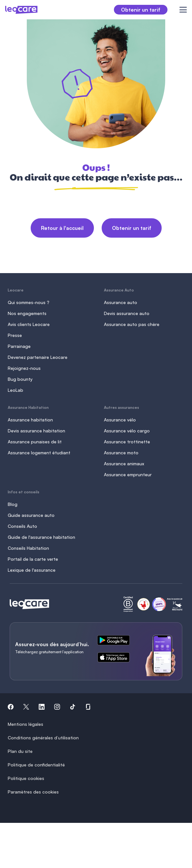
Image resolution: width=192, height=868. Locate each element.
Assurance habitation (30, 420)
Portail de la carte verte (33, 559)
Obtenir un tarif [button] (141, 10)
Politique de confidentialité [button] (36, 765)
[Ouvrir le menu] (180, 10)
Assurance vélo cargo (127, 431)
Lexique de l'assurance (32, 570)
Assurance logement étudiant (39, 453)
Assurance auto (121, 302)
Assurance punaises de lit (35, 442)
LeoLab (15, 390)
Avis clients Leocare (29, 324)
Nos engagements (27, 313)
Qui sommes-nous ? (29, 302)
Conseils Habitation (28, 548)
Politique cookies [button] (26, 778)
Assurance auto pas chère (132, 324)
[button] (11, 708)
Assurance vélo (120, 420)
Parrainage (19, 346)
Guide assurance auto (31, 515)
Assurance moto (121, 453)
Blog (13, 504)
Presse (15, 335)
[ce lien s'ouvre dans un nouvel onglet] (116, 641)
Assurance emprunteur (128, 474)
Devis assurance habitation (36, 431)
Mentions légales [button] (25, 724)
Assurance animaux (124, 464)
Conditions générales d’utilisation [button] (43, 738)
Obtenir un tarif (132, 228)
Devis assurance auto (127, 313)
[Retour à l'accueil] (29, 604)
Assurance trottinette (127, 442)
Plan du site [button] (20, 751)
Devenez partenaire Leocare (38, 357)
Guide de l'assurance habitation (41, 537)
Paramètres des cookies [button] (33, 792)
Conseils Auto (22, 526)
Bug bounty (20, 379)
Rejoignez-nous (24, 368)
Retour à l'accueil (62, 228)
